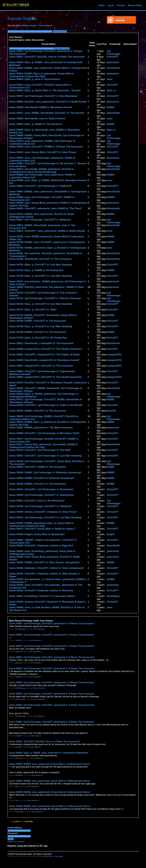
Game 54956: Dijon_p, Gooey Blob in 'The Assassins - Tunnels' (45, 90)
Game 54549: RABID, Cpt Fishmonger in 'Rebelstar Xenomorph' (45, 473)
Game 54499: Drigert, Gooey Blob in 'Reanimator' (37, 534)
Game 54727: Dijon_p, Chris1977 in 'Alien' (33, 310)
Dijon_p (111, 90)
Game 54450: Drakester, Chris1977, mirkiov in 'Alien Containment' (47, 568)
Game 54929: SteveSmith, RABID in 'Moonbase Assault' (41, 107)
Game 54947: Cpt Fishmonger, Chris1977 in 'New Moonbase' (44, 96)
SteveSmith (113, 68)
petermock (113, 62)
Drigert (111, 534)
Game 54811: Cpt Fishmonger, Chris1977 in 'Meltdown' (40, 220)
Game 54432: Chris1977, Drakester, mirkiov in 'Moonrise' (41, 591)
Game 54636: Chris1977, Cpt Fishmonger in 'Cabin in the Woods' (46, 405)
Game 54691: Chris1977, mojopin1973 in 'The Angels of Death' (45, 355)
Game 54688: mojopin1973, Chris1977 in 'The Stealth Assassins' (46, 349)
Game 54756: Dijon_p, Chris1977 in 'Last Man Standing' (41, 276)
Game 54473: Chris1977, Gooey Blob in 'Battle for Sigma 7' (43, 529)
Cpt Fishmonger (114, 53)
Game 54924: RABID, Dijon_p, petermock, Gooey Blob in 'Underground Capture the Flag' (41, 75)
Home (102, 5)
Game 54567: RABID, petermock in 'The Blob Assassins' (41, 428)
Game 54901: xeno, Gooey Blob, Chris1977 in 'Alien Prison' (43, 152)
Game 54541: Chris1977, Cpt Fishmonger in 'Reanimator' (41, 489)
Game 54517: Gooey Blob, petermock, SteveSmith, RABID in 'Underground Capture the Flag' (43, 446)
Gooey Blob (19, 812)
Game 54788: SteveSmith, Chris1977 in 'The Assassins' (41, 259)
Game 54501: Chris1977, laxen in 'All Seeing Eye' (37, 501)
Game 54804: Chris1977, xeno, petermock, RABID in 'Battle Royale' (47, 231)
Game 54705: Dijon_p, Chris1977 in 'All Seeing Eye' (38, 338)
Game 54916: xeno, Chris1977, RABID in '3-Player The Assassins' (46, 147)
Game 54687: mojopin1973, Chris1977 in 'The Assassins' (41, 366)
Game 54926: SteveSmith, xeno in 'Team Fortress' (37, 119)
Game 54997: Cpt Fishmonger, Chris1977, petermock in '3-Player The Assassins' (52, 624)
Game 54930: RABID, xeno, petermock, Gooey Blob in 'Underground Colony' (50, 764)
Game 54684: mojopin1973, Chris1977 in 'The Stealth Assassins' (46, 377)
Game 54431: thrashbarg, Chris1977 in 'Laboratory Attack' (42, 596)
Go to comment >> (39, 629)
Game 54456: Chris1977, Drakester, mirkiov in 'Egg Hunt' (41, 546)
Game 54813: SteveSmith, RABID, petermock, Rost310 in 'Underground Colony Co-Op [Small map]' (41, 171)
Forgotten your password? (16, 842)
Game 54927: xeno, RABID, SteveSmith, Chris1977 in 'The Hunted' (47, 113)
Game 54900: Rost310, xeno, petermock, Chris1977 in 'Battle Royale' (48, 102)
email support (59, 856)
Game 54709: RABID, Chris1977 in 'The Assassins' (38, 321)
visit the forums (48, 856)
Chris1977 (113, 57)
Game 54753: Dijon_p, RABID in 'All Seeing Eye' (36, 270)
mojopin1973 (114, 355)
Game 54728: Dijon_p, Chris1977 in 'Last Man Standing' (41, 304)
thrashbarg (113, 596)
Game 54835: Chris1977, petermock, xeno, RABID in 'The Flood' (45, 208)
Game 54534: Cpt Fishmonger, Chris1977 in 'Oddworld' (40, 506)
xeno (110, 79)
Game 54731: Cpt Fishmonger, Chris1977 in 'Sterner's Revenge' (45, 298)
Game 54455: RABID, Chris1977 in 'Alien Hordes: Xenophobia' (44, 562)
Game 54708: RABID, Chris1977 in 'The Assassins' (38, 332)
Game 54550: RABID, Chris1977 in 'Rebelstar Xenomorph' (42, 478)
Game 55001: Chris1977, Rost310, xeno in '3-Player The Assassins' (47, 57)
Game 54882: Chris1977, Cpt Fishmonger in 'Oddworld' (40, 186)
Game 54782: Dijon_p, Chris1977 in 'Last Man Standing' (41, 265)
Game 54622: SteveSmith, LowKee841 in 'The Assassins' (41, 343)
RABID (111, 107)
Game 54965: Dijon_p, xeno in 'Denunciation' (35, 79)
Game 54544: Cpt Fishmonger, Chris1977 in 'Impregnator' (42, 495)
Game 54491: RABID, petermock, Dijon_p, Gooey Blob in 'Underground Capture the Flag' (41, 525)
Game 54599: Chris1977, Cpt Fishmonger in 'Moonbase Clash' (44, 433)
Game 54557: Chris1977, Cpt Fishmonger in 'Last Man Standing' (46, 456)
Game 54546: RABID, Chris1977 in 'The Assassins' (38, 484)
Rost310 (111, 411)
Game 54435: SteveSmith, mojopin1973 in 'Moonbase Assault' (44, 360)
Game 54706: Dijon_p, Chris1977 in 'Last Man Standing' (41, 326)
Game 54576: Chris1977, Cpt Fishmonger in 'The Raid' (40, 450)
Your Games (45, 25)
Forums (121, 5)
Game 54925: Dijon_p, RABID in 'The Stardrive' (36, 124)
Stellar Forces (29, 25)
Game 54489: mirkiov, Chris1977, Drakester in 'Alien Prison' (43, 512)
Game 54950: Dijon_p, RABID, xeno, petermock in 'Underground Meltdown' (49, 753)
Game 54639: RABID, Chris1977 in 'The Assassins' (38, 411)
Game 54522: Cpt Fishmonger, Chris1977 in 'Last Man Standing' (45, 517)
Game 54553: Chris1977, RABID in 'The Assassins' (38, 467)
